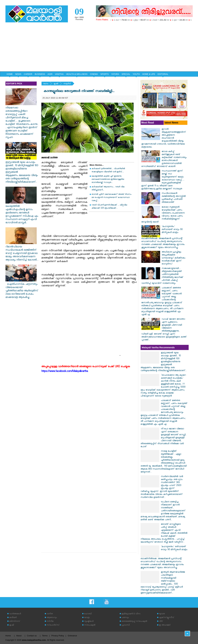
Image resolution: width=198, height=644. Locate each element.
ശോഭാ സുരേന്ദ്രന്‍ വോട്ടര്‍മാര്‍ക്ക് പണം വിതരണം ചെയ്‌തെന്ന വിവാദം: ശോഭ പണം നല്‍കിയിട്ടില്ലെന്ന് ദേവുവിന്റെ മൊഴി (163, 215)
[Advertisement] (99, 48)
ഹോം (46, 84)
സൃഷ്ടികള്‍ (89, 622)
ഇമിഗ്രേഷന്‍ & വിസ (131, 614)
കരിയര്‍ (13, 618)
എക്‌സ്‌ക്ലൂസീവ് (167, 618)
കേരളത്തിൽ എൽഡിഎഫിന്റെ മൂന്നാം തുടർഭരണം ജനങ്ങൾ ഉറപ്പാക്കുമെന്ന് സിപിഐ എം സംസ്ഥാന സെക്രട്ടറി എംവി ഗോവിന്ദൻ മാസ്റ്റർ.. (22, 213)
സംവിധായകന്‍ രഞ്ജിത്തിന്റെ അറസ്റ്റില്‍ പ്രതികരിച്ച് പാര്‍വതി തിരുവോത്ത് (174, 198)
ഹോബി (88, 614)
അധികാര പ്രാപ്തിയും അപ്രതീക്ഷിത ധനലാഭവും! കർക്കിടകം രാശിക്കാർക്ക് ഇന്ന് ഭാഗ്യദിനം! (174, 258)
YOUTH (136, 74)
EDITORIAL (163, 74)
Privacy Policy (58, 636)
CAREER (28, 74)
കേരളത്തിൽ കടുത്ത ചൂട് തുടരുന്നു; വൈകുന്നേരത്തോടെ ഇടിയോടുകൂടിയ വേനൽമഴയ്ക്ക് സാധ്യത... (108, 180)
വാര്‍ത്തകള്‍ (15, 614)
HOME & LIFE (149, 74)
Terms (45, 636)
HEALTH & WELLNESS (77, 74)
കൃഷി (56, 84)
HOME (10, 74)
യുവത (162, 614)
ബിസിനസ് (15, 622)
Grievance (72, 636)
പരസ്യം (125, 618)
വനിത (50, 614)
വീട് (161, 622)
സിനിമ (50, 622)
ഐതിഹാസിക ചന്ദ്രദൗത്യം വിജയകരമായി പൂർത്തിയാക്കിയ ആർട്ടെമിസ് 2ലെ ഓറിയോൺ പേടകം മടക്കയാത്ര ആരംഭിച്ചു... (22, 289)
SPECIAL (126, 74)
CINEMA (94, 74)
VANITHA (59, 74)
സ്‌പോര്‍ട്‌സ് (53, 625)
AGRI (50, 74)
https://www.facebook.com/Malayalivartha (65, 372)
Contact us (32, 636)
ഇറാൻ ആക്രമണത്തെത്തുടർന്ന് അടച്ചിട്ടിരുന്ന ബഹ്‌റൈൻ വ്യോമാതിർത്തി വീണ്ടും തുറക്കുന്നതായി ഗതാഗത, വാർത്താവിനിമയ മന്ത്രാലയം (164, 138)
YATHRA (115, 74)
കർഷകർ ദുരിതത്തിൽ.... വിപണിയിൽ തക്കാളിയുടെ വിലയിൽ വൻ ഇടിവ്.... (108, 170)
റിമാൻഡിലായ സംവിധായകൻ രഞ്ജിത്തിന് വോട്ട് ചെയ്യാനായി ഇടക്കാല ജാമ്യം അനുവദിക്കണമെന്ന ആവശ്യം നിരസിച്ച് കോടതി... (22, 252)
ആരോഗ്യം (52, 618)
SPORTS (104, 74)
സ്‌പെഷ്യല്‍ (90, 625)
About (19, 636)
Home (8, 636)
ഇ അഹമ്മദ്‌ (165, 625)
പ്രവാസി (126, 625)
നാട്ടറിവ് (67, 84)
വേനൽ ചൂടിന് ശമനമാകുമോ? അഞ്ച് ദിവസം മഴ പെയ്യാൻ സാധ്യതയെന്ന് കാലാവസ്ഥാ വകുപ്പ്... (111, 198)
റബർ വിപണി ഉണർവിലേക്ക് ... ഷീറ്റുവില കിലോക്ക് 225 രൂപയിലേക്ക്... (109, 207)
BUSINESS (40, 74)
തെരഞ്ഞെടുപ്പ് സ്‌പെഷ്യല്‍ (134, 622)
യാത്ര (87, 618)
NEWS (18, 74)
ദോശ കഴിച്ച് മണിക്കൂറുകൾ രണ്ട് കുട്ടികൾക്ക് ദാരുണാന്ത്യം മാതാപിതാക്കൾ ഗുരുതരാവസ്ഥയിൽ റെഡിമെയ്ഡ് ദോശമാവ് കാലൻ (164, 159)
